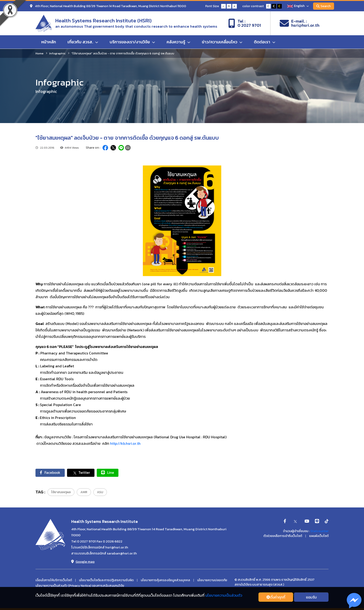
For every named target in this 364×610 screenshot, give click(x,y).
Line (109, 473)
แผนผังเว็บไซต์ (319, 536)
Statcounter (319, 531)
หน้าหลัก (49, 42)
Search (323, 6)
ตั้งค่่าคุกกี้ (276, 597)
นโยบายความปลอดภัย (212, 581)
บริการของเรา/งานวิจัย (132, 42)
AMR (84, 492)
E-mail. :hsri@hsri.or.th (299, 23)
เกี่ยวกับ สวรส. (83, 42)
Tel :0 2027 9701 (245, 23)
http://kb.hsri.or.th (125, 443)
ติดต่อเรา (265, 42)
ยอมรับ (311, 597)
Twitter (82, 473)
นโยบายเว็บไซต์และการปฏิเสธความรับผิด (106, 581)
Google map (83, 562)
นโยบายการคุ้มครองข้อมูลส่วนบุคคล (165, 581)
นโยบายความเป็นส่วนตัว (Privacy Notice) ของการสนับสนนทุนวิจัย (80, 586)
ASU (100, 492)
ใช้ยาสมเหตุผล (61, 492)
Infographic (57, 53)
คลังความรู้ (178, 42)
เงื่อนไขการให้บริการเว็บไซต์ (54, 581)
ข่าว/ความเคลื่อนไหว (222, 42)
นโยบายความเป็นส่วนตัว (224, 595)
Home (40, 53)
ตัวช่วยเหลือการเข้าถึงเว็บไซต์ (283, 536)
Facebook (51, 473)
